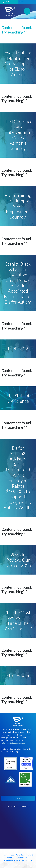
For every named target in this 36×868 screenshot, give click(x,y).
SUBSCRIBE (18, 798)
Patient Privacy (25, 860)
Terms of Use (9, 855)
